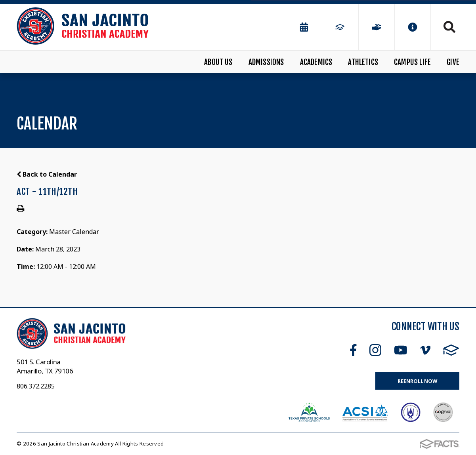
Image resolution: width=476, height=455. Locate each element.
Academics (316, 62)
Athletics (363, 62)
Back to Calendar (47, 174)
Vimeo (425, 350)
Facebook (353, 350)
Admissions (266, 62)
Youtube (401, 350)
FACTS (451, 350)
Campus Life (412, 62)
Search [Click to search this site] (449, 27)
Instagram (375, 350)
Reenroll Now (417, 381)
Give (453, 62)
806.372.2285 (36, 386)
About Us (218, 62)
